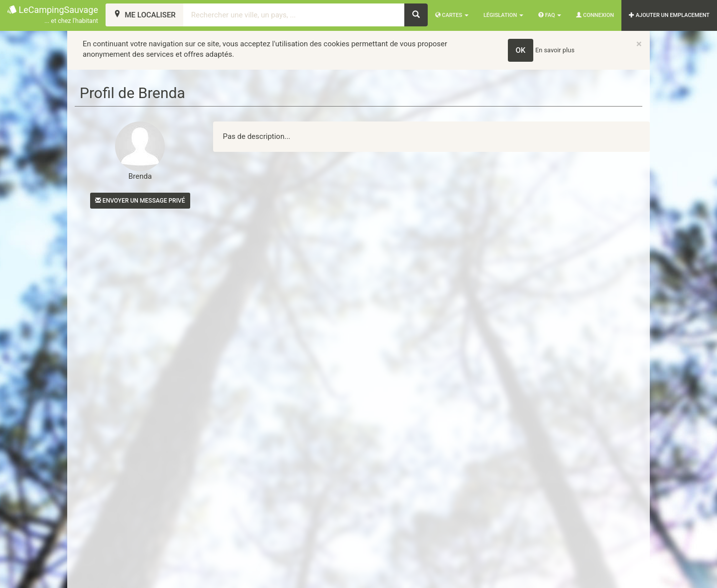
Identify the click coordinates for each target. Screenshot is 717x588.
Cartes (452, 15)
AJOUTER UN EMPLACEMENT (669, 15)
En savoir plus (555, 50)
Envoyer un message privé (140, 201)
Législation (503, 15)
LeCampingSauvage (53, 15)
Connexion (595, 15)
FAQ (550, 15)
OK (521, 50)
